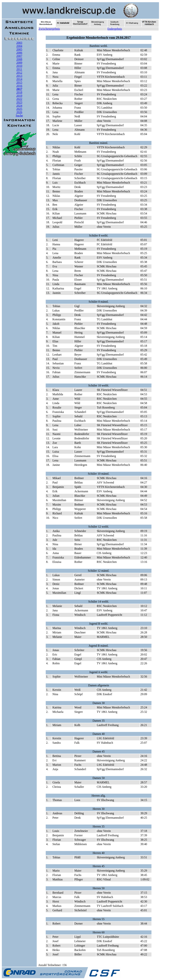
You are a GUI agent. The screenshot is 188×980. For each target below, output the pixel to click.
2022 (19, 99)
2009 (19, 63)
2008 (19, 59)
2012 (19, 72)
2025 (19, 109)
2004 (19, 46)
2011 (19, 69)
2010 (19, 66)
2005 (19, 49)
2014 (19, 79)
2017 (19, 89)
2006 (19, 53)
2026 (19, 112)
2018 (19, 92)
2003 (19, 43)
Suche (19, 115)
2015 (19, 82)
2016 (19, 86)
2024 (19, 106)
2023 (19, 102)
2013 (19, 76)
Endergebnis (115, 29)
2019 (19, 96)
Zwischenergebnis (49, 29)
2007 (19, 56)
